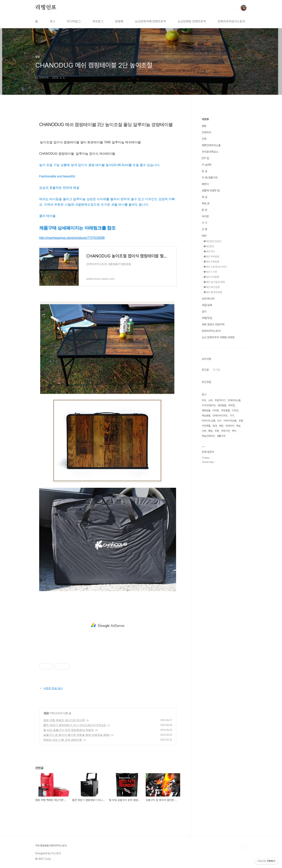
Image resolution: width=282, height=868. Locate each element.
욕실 (238, 426)
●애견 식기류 (210, 272)
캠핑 (46, 713)
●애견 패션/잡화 (212, 287)
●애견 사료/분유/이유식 (215, 267)
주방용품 (225, 411)
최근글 (205, 370)
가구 (232, 416)
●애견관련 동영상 (212, 241)
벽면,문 (206, 203)
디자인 (235, 411)
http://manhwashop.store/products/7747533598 (72, 238)
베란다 (205, 184)
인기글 (216, 370)
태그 (52, 21)
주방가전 (225, 431)
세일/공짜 (207, 305)
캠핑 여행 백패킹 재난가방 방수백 (64, 720)
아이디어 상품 (208, 421)
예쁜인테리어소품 (211, 145)
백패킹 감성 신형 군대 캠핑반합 (63, 740)
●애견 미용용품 (211, 262)
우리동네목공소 (210, 152)
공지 (204, 312)
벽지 (234, 431)
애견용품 (222, 405)
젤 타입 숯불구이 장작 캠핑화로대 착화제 (68, 730)
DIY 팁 (205, 158)
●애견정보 (209, 246)
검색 (235, 8)
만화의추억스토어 (211, 331)
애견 (204, 236)
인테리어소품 (234, 400)
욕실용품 (206, 416)
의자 (204, 400)
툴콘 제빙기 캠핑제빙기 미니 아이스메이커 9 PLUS (75, 725)
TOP (244, 847)
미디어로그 (74, 21)
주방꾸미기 (220, 400)
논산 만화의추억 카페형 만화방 (218, 337)
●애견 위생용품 (211, 277)
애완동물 (206, 411)
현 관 (204, 210)
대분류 (205, 119)
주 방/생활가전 (210, 178)
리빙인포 (46, 8)
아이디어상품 (230, 421)
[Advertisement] (108, 625)
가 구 (204, 223)
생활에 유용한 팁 (211, 191)
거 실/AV (207, 165)
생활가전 (221, 436)
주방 (217, 431)
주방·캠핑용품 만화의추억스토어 (51, 846)
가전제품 (206, 426)
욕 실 (204, 197)
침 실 (204, 171)
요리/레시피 (208, 299)
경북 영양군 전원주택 (213, 324)
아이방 (205, 216)
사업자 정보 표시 (51, 688)
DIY (219, 421)
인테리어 (206, 132)
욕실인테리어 (208, 436)
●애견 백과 (209, 252)
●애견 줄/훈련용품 (213, 292)
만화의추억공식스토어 (231, 21)
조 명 (204, 229)
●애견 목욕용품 (211, 257)
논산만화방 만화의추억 (192, 21)
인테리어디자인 (220, 416)
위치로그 (98, 21)
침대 (215, 426)
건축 (204, 139)
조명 (241, 421)
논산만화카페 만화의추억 (151, 21)
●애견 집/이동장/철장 (214, 282)
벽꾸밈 (232, 405)
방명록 (119, 21)
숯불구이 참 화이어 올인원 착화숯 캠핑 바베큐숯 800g (76, 735)
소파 (210, 400)
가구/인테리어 (209, 405)
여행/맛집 (207, 318)
